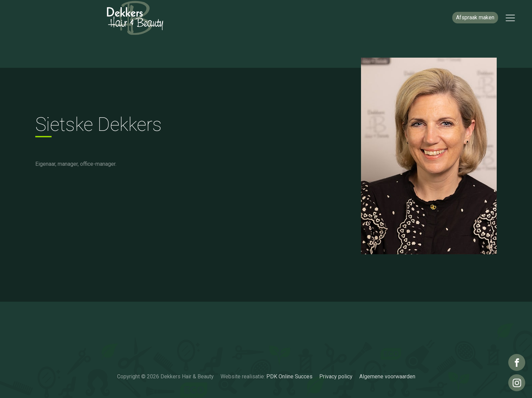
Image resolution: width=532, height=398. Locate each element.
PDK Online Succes (289, 376)
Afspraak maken (475, 17)
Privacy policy (336, 376)
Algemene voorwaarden (387, 376)
